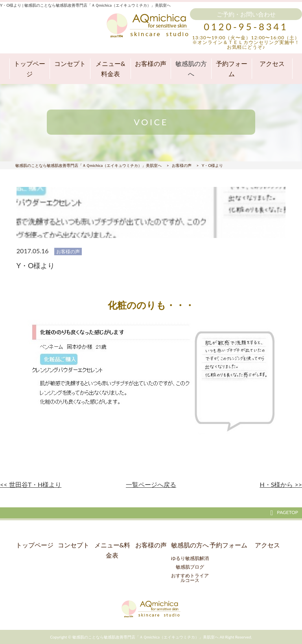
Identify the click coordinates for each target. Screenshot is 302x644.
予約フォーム (232, 69)
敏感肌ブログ (190, 567)
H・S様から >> (281, 484)
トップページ (29, 69)
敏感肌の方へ (191, 69)
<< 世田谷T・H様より (31, 484)
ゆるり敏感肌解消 (190, 558)
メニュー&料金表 (110, 69)
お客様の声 (151, 63)
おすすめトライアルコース (190, 578)
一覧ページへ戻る (151, 484)
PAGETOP (284, 512)
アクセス (272, 63)
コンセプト (70, 63)
